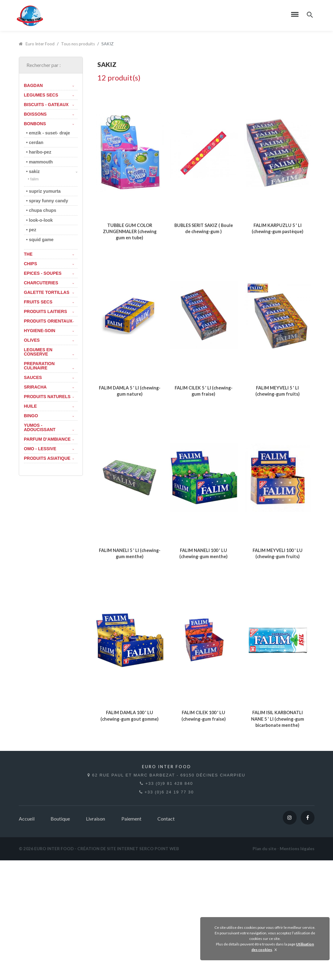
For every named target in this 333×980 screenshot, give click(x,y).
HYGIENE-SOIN (49, 331)
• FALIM (33, 179)
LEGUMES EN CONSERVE (49, 352)
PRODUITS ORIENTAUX (49, 321)
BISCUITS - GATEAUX (49, 105)
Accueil (27, 938)
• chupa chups (41, 210)
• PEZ (31, 230)
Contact (166, 938)
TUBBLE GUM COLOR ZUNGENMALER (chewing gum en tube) (130, 263)
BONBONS (49, 124)
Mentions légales (297, 968)
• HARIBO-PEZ (39, 152)
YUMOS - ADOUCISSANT (49, 427)
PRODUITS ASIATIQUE (49, 458)
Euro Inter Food (37, 44)
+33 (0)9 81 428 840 (166, 905)
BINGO (49, 416)
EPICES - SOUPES (49, 273)
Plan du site (264, 968)
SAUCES (49, 377)
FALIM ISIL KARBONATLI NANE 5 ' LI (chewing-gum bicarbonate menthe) (278, 844)
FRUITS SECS (49, 302)
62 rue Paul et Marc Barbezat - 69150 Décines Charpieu (166, 898)
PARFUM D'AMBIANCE (49, 439)
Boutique (60, 938)
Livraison (95, 938)
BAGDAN (49, 85)
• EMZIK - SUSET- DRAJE (48, 133)
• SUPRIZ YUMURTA (43, 191)
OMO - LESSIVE (49, 449)
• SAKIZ (52, 171)
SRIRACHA (49, 387)
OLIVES (49, 340)
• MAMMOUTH (40, 162)
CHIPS (49, 264)
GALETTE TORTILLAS (49, 292)
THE (49, 254)
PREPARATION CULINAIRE (49, 366)
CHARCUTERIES (49, 283)
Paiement (131, 938)
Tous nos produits (78, 44)
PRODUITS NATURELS (49, 397)
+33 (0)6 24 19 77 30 (166, 912)
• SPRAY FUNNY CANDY (47, 201)
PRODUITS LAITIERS (49, 311)
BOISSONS (49, 114)
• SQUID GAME (40, 240)
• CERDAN (35, 142)
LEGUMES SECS (49, 95)
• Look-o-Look (40, 220)
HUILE (49, 406)
